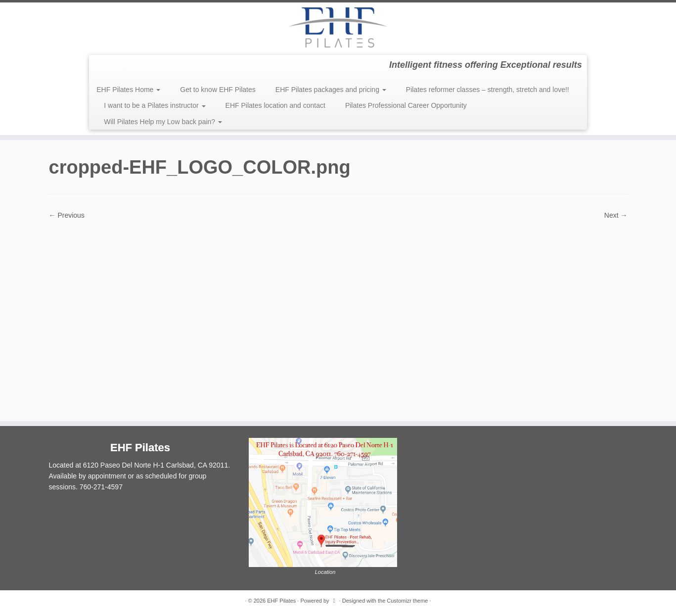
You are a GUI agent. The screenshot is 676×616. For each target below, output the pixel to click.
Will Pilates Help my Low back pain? (163, 122)
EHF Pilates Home (128, 90)
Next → (616, 215)
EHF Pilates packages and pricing (331, 90)
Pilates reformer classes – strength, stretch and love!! (488, 90)
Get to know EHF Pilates (218, 90)
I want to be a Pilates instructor (155, 105)
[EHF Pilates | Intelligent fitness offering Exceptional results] (338, 27)
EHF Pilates (281, 601)
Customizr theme (407, 601)
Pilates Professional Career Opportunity (406, 105)
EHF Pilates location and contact (275, 105)
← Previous (67, 215)
